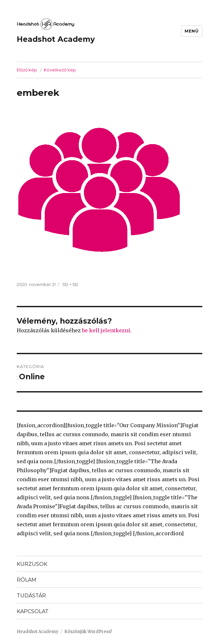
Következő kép (60, 70)
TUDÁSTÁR (31, 596)
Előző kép (27, 70)
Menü (192, 31)
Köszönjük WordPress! (88, 632)
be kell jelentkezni (106, 330)
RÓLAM (27, 580)
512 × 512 (70, 284)
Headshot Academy (56, 39)
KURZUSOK (32, 564)
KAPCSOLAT (33, 611)
